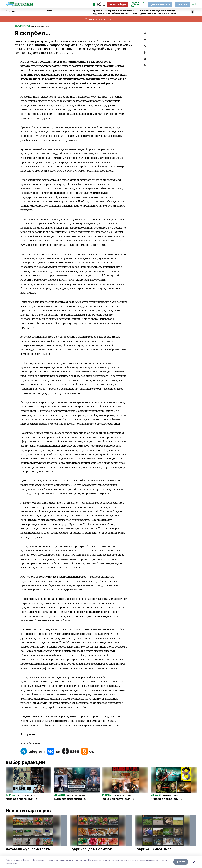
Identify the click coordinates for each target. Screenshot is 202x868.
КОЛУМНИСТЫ (22, 26)
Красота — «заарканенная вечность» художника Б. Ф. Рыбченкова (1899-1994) (115, 12)
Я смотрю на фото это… (101, 19)
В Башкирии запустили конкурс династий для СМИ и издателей (158, 12)
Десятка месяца (160, 4)
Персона (182, 4)
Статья (10, 11)
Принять (181, 862)
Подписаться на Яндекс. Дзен (137, 4)
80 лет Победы (118, 4)
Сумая (49, 11)
